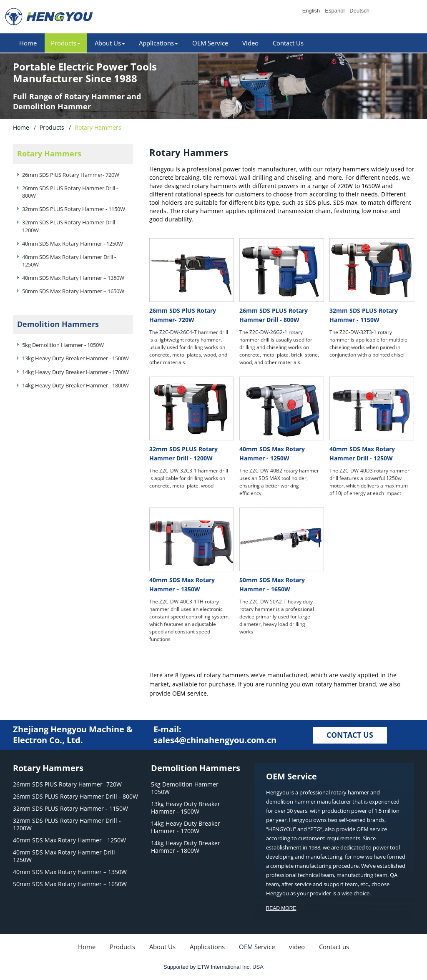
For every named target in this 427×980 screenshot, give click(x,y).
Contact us (334, 947)
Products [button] (66, 43)
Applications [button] (158, 43)
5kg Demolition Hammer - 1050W (63, 345)
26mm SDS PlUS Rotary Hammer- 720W (71, 175)
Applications (207, 947)
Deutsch (359, 11)
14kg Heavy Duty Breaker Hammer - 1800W (75, 385)
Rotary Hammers (49, 153)
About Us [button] (110, 43)
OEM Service (210, 43)
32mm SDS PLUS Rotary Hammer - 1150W (74, 209)
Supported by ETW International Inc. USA (213, 967)
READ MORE (281, 908)
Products (52, 127)
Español (335, 11)
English (311, 11)
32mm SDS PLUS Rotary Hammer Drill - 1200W (70, 226)
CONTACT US (350, 735)
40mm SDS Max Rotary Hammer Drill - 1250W (69, 261)
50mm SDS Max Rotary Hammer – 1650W (73, 291)
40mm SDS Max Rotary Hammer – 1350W (73, 278)
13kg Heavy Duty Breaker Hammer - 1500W (75, 358)
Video (250, 43)
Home (28, 43)
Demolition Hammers (58, 324)
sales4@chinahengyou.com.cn (215, 740)
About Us (162, 947)
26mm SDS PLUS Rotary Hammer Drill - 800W (70, 192)
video (297, 947)
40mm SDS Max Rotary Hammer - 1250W (73, 244)
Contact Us (288, 43)
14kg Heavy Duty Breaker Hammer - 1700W (75, 372)
